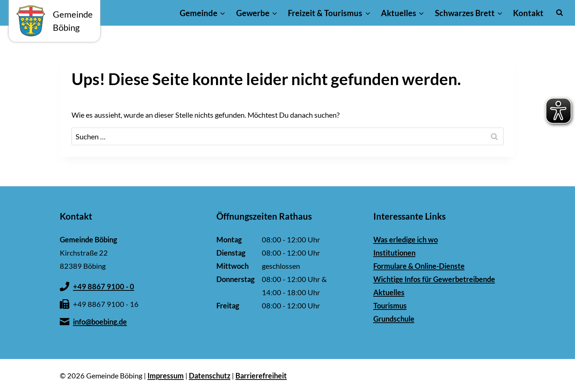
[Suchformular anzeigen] (559, 13)
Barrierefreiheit (261, 375)
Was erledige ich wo (406, 239)
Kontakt (528, 13)
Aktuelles (389, 292)
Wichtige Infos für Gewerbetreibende (434, 279)
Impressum (166, 375)
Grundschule (394, 319)
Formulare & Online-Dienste (419, 266)
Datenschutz (210, 375)
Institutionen (394, 253)
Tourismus (390, 305)
